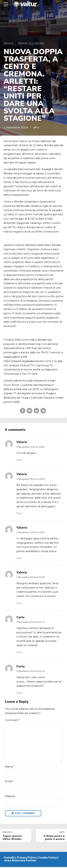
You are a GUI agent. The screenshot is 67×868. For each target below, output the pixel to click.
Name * (10, 768)
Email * (9, 782)
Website (10, 797)
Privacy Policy (26, 859)
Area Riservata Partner (20, 862)
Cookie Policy (48, 859)
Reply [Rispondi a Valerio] (19, 460)
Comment (12, 720)
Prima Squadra (31, 43)
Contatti (9, 859)
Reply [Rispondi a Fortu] (19, 693)
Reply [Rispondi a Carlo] (19, 652)
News (8, 43)
